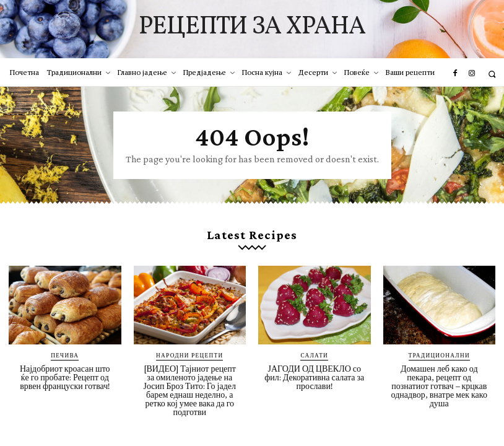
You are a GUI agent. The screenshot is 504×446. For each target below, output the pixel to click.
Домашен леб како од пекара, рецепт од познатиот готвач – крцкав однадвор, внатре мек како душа (439, 382)
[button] (492, 74)
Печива (65, 352)
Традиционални (439, 352)
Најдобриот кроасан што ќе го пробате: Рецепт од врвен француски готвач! (65, 374)
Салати (315, 352)
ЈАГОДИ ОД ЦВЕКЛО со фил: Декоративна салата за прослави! (314, 374)
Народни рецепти (190, 352)
